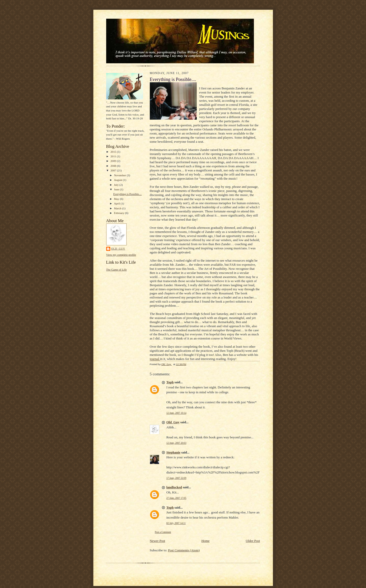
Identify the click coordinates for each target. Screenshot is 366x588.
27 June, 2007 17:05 (176, 498)
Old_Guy (118, 249)
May (117, 199)
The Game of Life (116, 270)
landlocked (174, 487)
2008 (114, 166)
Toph (170, 382)
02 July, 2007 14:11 (176, 523)
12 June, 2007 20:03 (176, 443)
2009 (114, 161)
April (117, 203)
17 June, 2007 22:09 (176, 478)
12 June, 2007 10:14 (176, 413)
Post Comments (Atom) (184, 550)
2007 (114, 170)
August (118, 180)
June (117, 189)
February (119, 213)
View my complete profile (121, 255)
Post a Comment (163, 532)
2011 (114, 156)
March (118, 208)
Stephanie (174, 452)
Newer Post (157, 541)
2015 (114, 152)
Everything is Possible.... (127, 194)
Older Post (253, 541)
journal (155, 359)
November (120, 175)
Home (205, 541)
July (117, 185)
